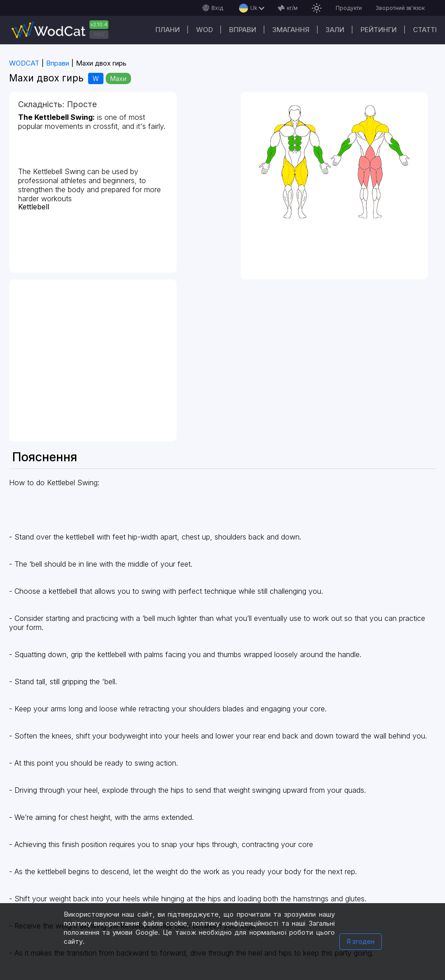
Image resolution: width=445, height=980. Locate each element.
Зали (335, 30)
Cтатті (425, 30)
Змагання (291, 30)
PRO (99, 34)
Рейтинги (379, 30)
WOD (204, 30)
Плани (168, 30)
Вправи (243, 30)
